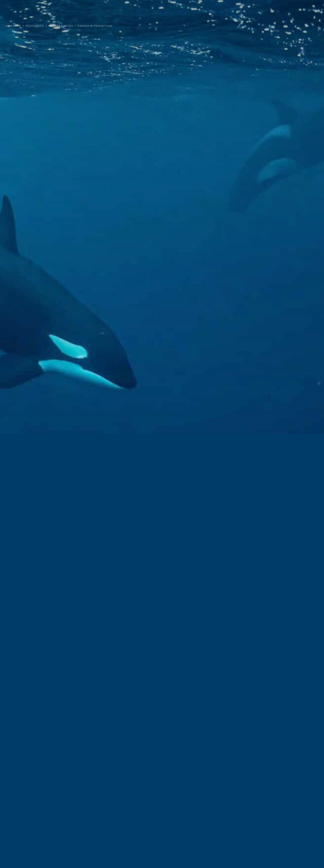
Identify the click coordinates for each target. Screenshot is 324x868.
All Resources (61, 26)
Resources (35, 26)
